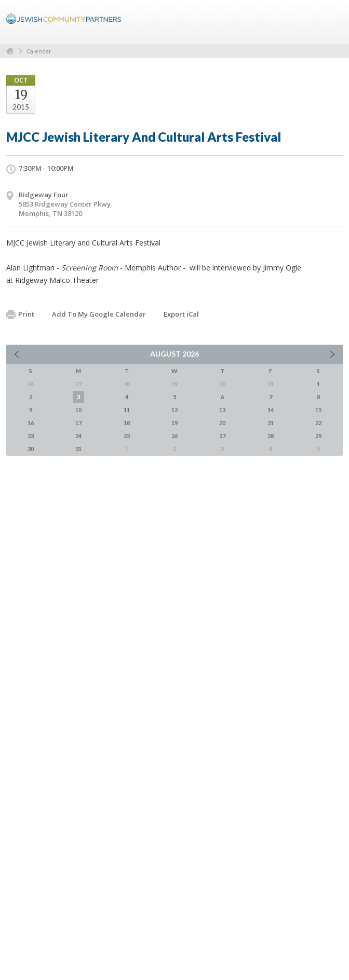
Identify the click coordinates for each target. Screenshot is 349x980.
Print (20, 315)
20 (222, 423)
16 (31, 423)
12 (174, 410)
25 (127, 436)
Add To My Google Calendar (99, 314)
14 (271, 410)
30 (31, 449)
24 (78, 436)
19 (174, 423)
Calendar (39, 51)
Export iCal (181, 314)
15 (318, 410)
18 (127, 423)
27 (222, 436)
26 (174, 436)
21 (271, 423)
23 (31, 436)
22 (318, 423)
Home (10, 51)
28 (271, 436)
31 (78, 449)
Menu (331, 22)
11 (127, 410)
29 (318, 436)
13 (222, 410)
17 (78, 423)
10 (78, 410)
